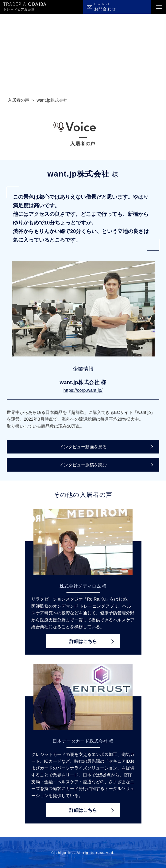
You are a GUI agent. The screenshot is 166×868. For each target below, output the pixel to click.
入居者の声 (18, 100)
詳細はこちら (83, 641)
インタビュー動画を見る (83, 447)
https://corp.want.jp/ (83, 390)
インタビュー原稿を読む (83, 465)
